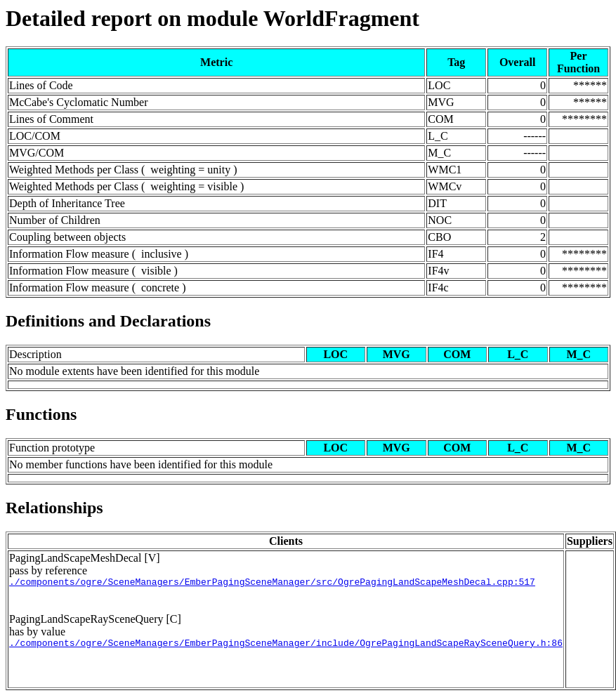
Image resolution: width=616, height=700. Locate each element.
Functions (41, 414)
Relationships (54, 508)
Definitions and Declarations (108, 321)
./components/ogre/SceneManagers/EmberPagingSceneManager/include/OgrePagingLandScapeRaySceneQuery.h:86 (286, 647)
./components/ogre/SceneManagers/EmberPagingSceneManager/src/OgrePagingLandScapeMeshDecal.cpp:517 (272, 583)
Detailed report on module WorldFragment (212, 18)
